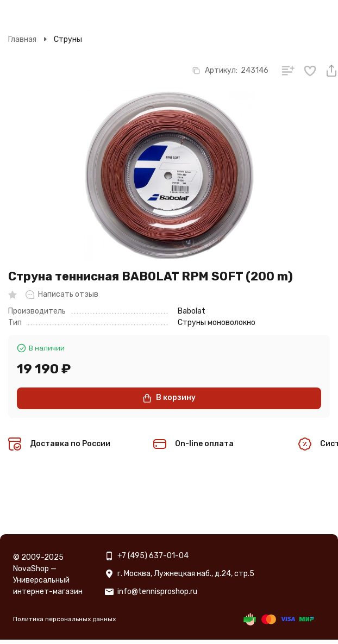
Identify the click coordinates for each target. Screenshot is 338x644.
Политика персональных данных (64, 619)
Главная (22, 39)
